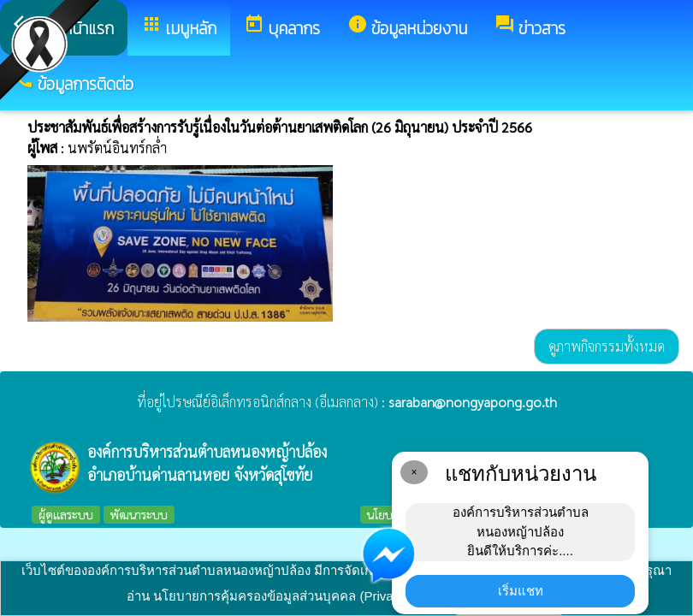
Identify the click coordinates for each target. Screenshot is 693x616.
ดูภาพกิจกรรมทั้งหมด (607, 346)
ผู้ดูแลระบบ (66, 514)
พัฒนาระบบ (139, 514)
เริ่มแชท (521, 591)
